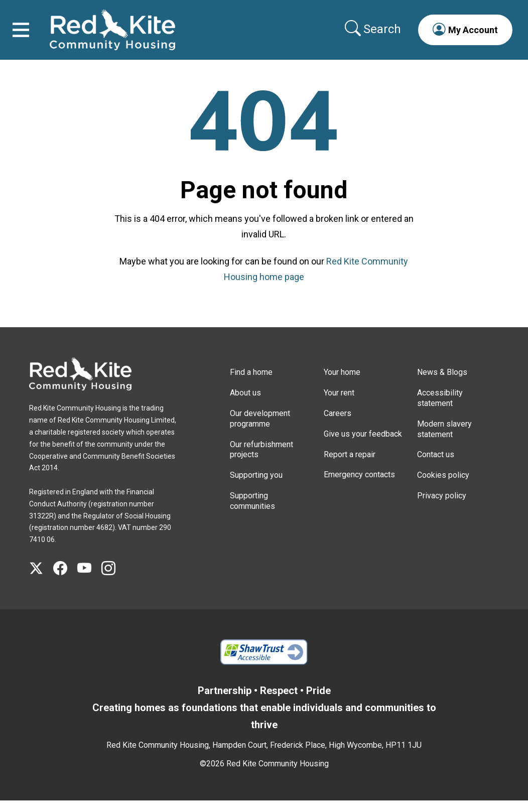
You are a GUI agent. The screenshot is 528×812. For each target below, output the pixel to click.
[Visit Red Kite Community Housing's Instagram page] (113, 580)
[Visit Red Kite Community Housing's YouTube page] (89, 580)
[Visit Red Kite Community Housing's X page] (41, 580)
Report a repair (350, 465)
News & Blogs (442, 384)
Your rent (339, 404)
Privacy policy (442, 507)
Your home (342, 384)
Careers (338, 424)
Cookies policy (443, 486)
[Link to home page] (118, 35)
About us (245, 404)
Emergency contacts (359, 486)
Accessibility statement (440, 409)
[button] (460, 35)
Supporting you (256, 486)
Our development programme (260, 430)
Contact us (436, 466)
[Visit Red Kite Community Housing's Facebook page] (65, 580)
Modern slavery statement (444, 440)
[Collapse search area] (368, 35)
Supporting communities (252, 512)
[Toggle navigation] (26, 35)
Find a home (251, 384)
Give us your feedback (363, 445)
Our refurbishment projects (261, 461)
